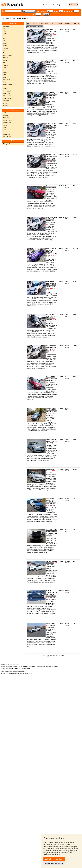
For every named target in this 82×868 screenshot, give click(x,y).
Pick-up (5, 125)
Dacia (4, 36)
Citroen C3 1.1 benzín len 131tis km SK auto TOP (51, 379)
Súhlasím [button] (49, 859)
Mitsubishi (6, 58)
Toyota (5, 77)
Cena (60, 23)
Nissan (5, 60)
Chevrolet (5, 48)
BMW (4, 31)
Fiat (4, 38)
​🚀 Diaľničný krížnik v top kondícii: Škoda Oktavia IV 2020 (51, 501)
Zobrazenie (76, 23)
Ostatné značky (7, 85)
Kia (4, 50)
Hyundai (5, 46)
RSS (47, 667)
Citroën (5, 34)
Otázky (8, 667)
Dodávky (5, 115)
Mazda (5, 53)
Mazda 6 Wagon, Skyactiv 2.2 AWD (52, 187)
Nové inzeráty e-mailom (35, 27)
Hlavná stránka (7, 18)
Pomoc (3, 667)
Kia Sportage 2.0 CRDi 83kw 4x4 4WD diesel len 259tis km (51, 317)
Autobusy (5, 113)
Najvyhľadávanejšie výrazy (18, 672)
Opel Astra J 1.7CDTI (50, 470)
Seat (4, 70)
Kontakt (20, 667)
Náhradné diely (7, 96)
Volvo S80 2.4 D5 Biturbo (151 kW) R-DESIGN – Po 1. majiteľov (52, 532)
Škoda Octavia (51, 624)
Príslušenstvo (7, 101)
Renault (5, 67)
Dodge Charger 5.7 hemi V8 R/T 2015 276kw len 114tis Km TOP (51, 126)
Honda (5, 43)
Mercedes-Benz (7, 55)
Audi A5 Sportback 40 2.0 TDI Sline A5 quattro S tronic (51, 593)
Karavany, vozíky (8, 120)
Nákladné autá (7, 123)
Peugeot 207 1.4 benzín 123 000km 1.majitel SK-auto (52, 410)
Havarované (6, 94)
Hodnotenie (14, 667)
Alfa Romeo (6, 26)
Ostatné (5, 130)
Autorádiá (5, 89)
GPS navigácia (7, 91)
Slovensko (9, 673)
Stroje (4, 128)
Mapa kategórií (5, 672)
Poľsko (25, 673)
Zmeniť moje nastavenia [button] (54, 863)
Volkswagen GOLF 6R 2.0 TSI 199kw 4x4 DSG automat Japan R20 (51, 285)
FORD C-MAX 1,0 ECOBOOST (51, 562)
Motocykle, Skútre (8, 144)
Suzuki (5, 72)
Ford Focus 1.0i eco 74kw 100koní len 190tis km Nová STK (52, 32)
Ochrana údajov (41, 667)
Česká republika (17, 673)
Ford (4, 41)
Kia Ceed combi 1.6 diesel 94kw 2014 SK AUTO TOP (51, 348)
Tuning (5, 103)
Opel (4, 63)
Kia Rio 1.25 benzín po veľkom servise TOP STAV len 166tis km (52, 95)
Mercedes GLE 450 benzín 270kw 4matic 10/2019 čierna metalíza (52, 157)
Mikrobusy (6, 118)
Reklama (26, 667)
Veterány (5, 106)
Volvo (4, 82)
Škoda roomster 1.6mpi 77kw (51, 440)
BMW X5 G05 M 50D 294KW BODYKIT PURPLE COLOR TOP (51, 252)
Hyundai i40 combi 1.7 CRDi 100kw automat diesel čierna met (51, 64)
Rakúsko (30, 673)
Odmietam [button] (60, 859)
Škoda (4, 75)
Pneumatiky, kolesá (8, 98)
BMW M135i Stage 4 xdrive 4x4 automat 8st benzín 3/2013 (52, 220)
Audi (4, 29)
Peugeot (5, 65)
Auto (14, 18)
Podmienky (32, 667)
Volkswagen (6, 80)
